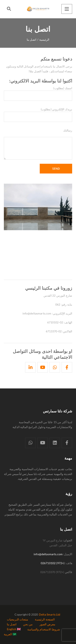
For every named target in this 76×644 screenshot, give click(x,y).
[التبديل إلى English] (14, 629)
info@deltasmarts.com (48, 554)
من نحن (28, 624)
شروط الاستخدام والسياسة (44, 629)
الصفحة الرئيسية (45, 619)
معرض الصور (48, 624)
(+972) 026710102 (53, 563)
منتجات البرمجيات (18, 619)
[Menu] (67, 9)
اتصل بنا (12, 624)
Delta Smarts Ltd (50, 614)
